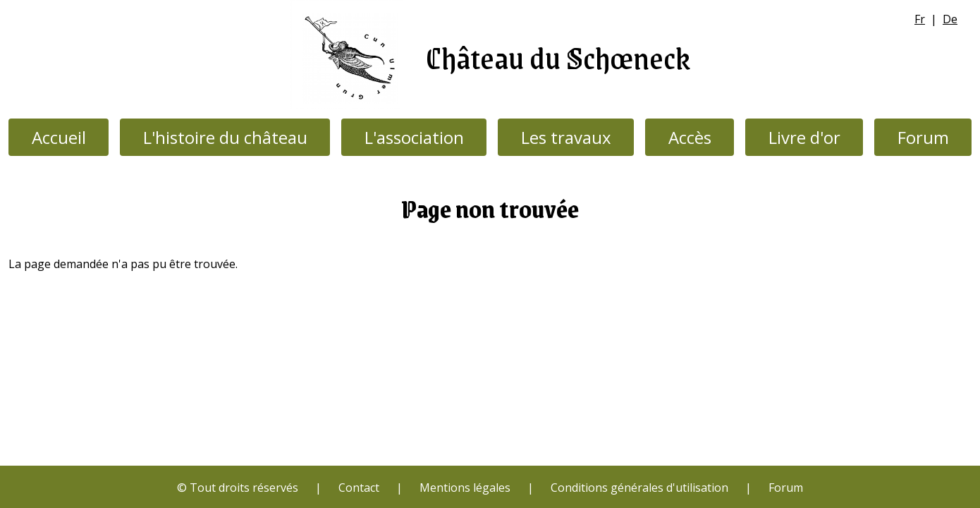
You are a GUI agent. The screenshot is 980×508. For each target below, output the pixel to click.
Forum (923, 137)
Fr (920, 19)
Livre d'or (804, 137)
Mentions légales (465, 488)
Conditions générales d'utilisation (639, 488)
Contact (359, 488)
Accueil (59, 137)
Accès (690, 137)
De (950, 19)
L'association (414, 137)
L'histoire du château (225, 137)
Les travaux (566, 137)
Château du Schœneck (558, 57)
